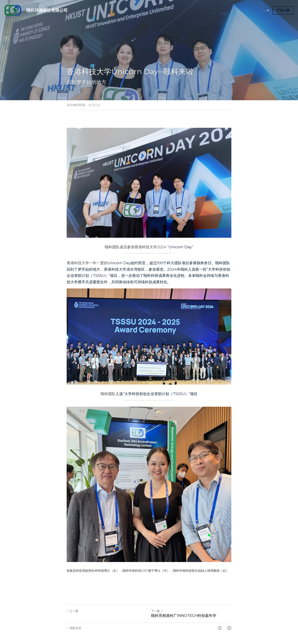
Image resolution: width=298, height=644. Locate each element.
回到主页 (74, 619)
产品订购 (283, 10)
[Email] (229, 619)
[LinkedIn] (220, 619)
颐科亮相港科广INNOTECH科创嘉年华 (184, 607)
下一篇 (157, 602)
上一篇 (72, 602)
